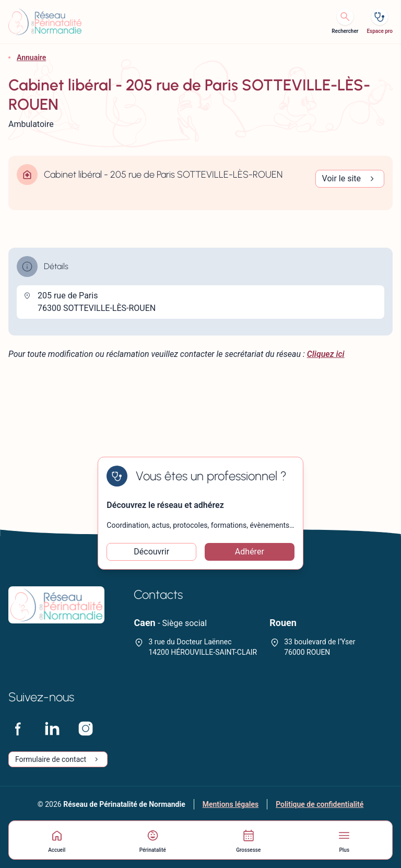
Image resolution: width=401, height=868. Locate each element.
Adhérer (250, 552)
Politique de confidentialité (320, 804)
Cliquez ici (326, 354)
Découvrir (151, 552)
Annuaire (31, 57)
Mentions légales (231, 804)
